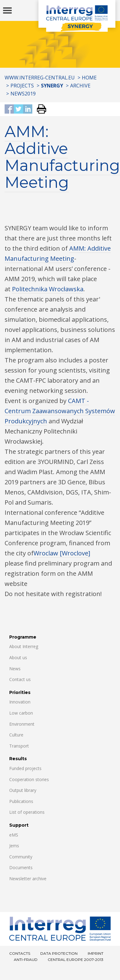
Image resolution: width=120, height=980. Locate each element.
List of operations (27, 812)
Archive (80, 86)
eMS (14, 835)
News (15, 669)
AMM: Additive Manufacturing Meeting (62, 157)
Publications (21, 801)
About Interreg (24, 646)
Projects (22, 86)
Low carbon (21, 713)
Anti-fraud (26, 960)
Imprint (96, 953)
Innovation (20, 702)
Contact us (20, 679)
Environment (22, 724)
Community (21, 857)
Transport (19, 746)
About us (18, 657)
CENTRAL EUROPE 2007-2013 (76, 960)
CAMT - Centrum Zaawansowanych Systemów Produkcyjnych (60, 411)
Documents (21, 867)
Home (89, 78)
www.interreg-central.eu (40, 78)
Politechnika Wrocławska (48, 289)
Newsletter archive (28, 879)
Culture (16, 735)
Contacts (20, 953)
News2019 (23, 94)
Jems (14, 846)
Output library (23, 790)
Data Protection (59, 953)
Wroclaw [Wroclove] (62, 553)
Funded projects (25, 768)
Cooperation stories (29, 779)
